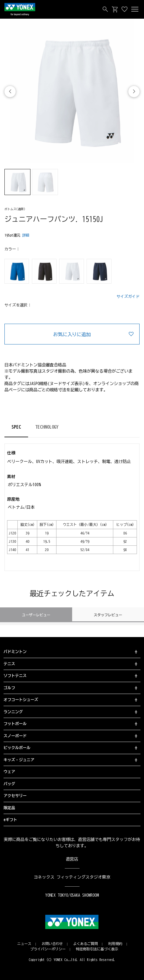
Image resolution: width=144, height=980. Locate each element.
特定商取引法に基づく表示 (97, 949)
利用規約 (115, 944)
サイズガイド (128, 297)
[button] (134, 92)
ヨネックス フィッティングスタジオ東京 (72, 877)
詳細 (26, 235)
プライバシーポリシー (48, 949)
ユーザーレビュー (36, 615)
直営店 (72, 859)
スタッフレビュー (108, 615)
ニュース (24, 944)
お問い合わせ (52, 944)
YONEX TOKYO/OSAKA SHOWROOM (72, 895)
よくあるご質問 (86, 944)
